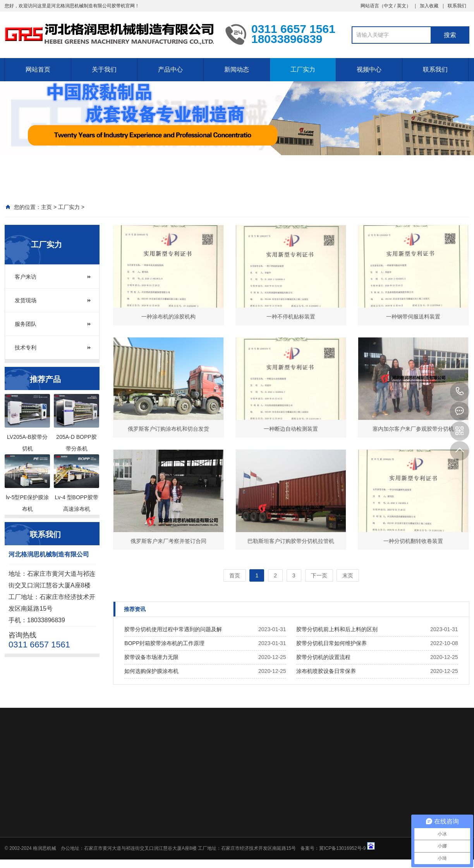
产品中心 (170, 69)
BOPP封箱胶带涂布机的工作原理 (164, 643)
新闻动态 (237, 69)
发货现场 (26, 300)
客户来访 (26, 277)
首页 (235, 575)
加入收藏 (429, 6)
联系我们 (457, 6)
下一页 (319, 575)
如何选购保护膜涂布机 (151, 671)
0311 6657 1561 (460, 392)
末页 (348, 575)
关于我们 (104, 69)
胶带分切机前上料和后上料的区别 (337, 629)
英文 (402, 6)
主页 (46, 207)
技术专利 (26, 348)
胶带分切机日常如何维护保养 (331, 643)
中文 (388, 6)
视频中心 (369, 69)
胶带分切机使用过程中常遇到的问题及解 (173, 629)
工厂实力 (303, 69)
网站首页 (38, 69)
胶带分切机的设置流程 (323, 657)
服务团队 (26, 324)
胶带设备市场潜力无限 (151, 657)
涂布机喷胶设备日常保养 (326, 671)
